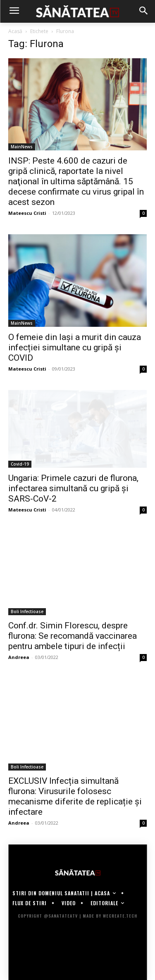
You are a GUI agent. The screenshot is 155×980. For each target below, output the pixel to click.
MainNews (22, 147)
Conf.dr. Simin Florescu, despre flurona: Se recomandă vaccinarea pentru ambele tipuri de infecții (73, 636)
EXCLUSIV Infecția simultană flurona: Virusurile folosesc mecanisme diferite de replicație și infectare (75, 796)
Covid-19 (20, 464)
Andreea (19, 657)
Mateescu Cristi (27, 213)
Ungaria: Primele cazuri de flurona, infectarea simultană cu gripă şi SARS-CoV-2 (73, 488)
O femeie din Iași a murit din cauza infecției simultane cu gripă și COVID (75, 347)
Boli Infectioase (27, 611)
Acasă (15, 31)
